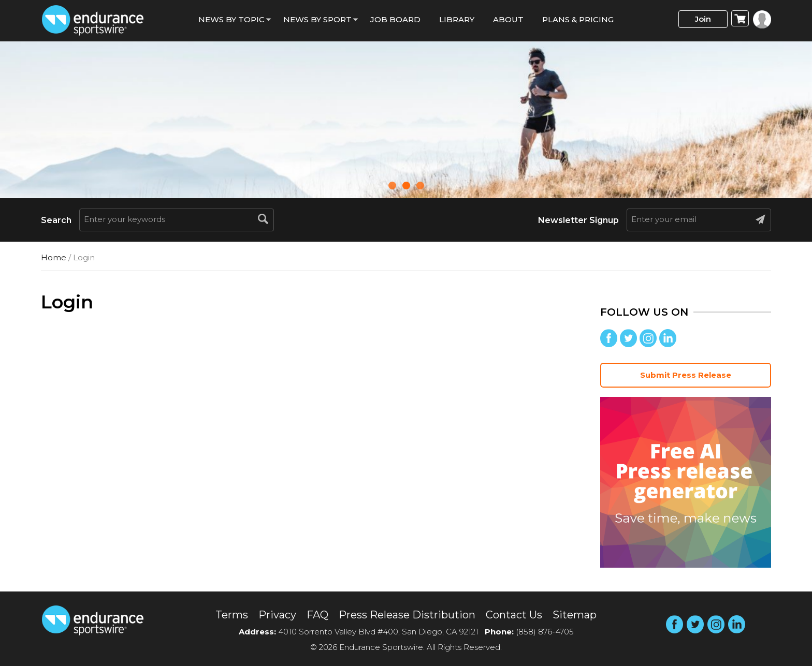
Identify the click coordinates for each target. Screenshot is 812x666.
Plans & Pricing (578, 19)
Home (54, 257)
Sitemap (575, 615)
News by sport (317, 19)
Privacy (277, 615)
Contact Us (514, 615)
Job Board (395, 19)
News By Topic (231, 19)
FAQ (317, 615)
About (508, 19)
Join (703, 19)
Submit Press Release (686, 375)
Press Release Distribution (407, 615)
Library (457, 19)
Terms (232, 615)
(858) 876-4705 (545, 632)
